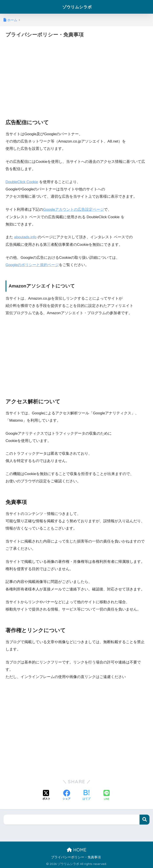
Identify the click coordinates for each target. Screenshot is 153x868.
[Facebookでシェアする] (67, 795)
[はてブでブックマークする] (86, 795)
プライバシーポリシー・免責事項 (76, 857)
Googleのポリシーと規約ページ (32, 264)
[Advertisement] (76, 74)
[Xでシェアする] (46, 795)
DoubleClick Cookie (22, 182)
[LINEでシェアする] (107, 795)
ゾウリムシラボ (77, 7)
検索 (144, 819)
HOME (77, 849)
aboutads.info (26, 237)
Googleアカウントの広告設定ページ (74, 209)
